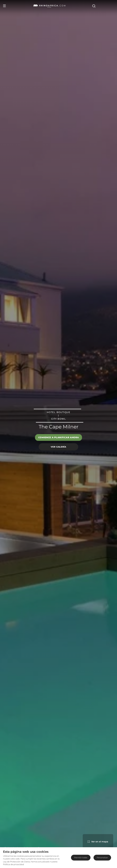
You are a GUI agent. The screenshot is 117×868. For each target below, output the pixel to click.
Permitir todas (81, 858)
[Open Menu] (4, 6)
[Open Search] (112, 6)
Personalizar (102, 858)
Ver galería (58, 447)
